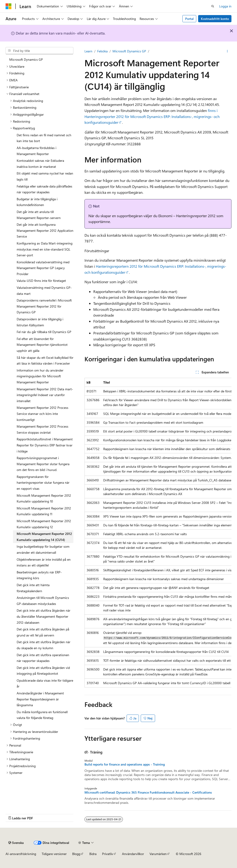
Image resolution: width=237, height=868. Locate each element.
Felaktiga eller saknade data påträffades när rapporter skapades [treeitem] (44, 189)
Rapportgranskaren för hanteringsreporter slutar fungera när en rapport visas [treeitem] (43, 483)
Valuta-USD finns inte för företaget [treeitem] (41, 281)
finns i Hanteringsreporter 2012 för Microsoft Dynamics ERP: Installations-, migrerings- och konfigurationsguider (152, 116)
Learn (88, 51)
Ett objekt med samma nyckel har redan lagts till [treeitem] (45, 176)
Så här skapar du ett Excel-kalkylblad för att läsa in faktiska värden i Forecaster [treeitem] (45, 361)
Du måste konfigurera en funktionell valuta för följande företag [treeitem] (42, 715)
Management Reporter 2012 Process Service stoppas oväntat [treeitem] (42, 429)
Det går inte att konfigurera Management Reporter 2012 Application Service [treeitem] (45, 230)
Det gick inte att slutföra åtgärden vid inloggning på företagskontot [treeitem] (43, 671)
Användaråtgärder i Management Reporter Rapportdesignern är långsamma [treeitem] (40, 699)
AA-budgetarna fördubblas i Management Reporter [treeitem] (36, 151)
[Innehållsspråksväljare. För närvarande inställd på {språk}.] (16, 843)
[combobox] (39, 51)
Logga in (225, 6)
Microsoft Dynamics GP (129, 51)
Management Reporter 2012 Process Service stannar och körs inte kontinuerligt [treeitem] (42, 413)
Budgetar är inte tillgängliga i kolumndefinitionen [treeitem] (37, 202)
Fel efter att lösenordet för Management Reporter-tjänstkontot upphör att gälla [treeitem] (42, 345)
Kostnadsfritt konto (215, 19)
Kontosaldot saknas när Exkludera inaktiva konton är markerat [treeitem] (40, 164)
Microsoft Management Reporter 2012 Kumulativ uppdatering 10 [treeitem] (44, 498)
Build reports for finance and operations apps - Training (125, 764)
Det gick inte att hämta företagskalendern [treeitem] (33, 588)
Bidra (93, 854)
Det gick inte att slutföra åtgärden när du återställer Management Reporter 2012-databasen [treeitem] (44, 616)
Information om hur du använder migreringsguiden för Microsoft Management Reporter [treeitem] (40, 376)
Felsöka (102, 51)
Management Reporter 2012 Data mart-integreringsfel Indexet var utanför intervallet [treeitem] (45, 395)
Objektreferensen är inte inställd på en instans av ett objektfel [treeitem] (44, 562)
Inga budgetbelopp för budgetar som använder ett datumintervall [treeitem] (43, 549)
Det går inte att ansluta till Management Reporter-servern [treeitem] (39, 215)
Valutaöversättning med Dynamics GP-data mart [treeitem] (44, 291)
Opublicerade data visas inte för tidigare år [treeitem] (45, 683)
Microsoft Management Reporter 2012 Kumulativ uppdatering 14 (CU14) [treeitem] (44, 537)
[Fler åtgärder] (227, 51)
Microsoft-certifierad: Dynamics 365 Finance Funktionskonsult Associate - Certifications (148, 792)
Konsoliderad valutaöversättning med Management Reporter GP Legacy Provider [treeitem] (43, 268)
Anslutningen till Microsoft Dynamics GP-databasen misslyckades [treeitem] (43, 601)
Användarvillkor (133, 854)
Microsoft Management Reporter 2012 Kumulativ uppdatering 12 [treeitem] (44, 524)
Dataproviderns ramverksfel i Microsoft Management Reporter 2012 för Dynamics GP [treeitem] (44, 306)
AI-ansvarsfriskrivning (21, 854)
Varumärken (158, 854)
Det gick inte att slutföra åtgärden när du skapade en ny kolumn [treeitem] (44, 645)
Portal (189, 19)
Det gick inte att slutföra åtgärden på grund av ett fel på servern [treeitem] (43, 632)
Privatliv (108, 854)
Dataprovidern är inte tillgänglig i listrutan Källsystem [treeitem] (40, 322)
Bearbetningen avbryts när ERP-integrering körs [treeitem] (39, 575)
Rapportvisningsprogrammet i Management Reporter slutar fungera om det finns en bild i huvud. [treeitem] (43, 464)
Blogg (76, 854)
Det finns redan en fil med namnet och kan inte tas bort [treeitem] (44, 138)
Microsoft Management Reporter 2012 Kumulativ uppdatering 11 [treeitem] (44, 511)
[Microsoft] (9, 6)
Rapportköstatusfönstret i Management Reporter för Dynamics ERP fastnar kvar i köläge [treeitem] (45, 445)
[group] (158, 533)
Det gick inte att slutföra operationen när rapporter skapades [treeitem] (43, 658)
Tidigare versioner (54, 854)
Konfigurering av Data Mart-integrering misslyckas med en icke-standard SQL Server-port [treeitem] (45, 249)
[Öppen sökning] (213, 6)
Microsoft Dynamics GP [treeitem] (26, 59)
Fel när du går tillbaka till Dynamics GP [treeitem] (44, 332)
